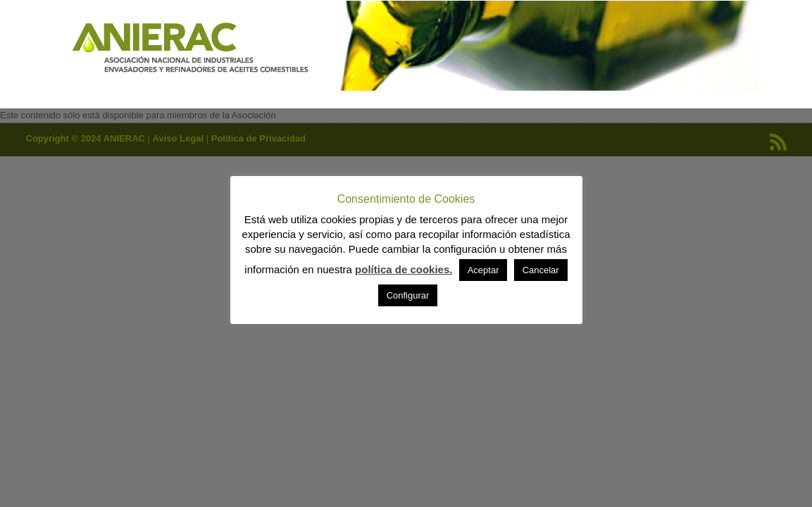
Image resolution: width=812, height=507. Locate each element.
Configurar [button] (408, 295)
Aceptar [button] (483, 270)
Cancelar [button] (541, 270)
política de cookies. (404, 269)
